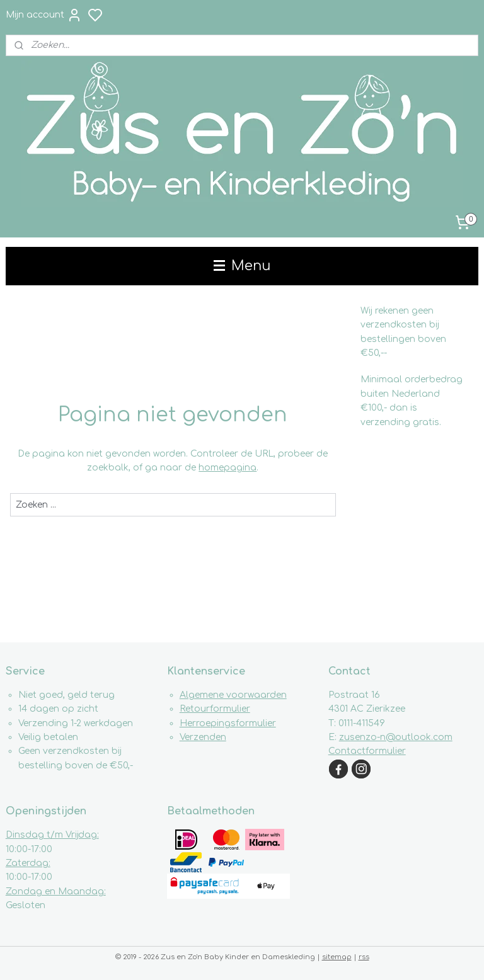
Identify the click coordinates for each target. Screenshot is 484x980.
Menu (242, 266)
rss (364, 957)
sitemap (337, 957)
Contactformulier (367, 751)
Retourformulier (215, 709)
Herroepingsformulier (228, 723)
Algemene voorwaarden (233, 695)
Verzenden (203, 737)
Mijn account (44, 15)
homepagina (228, 468)
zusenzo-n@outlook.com (396, 737)
